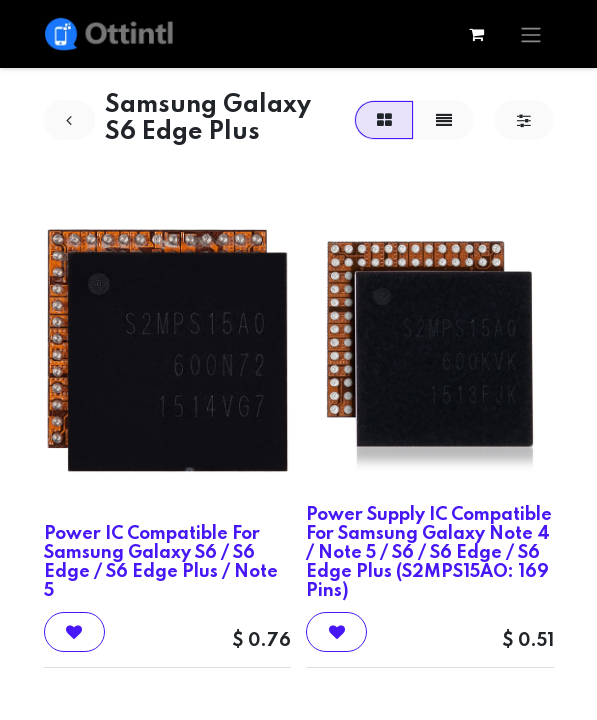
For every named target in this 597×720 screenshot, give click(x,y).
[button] (74, 632)
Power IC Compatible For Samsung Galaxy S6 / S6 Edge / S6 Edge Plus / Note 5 (161, 563)
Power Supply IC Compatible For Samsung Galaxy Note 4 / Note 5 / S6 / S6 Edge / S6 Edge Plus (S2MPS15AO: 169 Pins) (429, 553)
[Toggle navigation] (531, 34)
